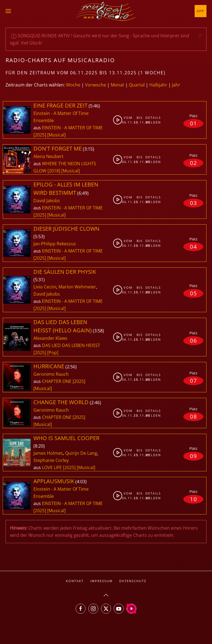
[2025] (40, 135)
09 (194, 456)
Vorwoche (96, 85)
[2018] (54, 171)
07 (194, 381)
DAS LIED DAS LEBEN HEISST (71, 345)
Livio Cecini (45, 287)
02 (194, 163)
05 (194, 293)
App (201, 11)
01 (194, 123)
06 (194, 341)
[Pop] (53, 353)
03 (194, 203)
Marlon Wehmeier (77, 287)
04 (194, 247)
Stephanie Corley (51, 460)
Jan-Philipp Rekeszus (55, 244)
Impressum (101, 581)
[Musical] (56, 135)
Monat (117, 85)
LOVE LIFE (52, 467)
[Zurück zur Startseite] (106, 11)
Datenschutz (133, 581)
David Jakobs (47, 201)
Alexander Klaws (50, 338)
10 (194, 499)
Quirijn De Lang (81, 453)
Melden (150, 122)
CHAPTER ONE (57, 381)
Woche (73, 85)
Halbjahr (158, 85)
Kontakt (75, 581)
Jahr (176, 85)
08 (194, 416)
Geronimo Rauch (51, 374)
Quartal (137, 85)
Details (150, 118)
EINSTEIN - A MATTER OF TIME (72, 128)
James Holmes (48, 453)
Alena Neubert (48, 156)
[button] (8, 11)
